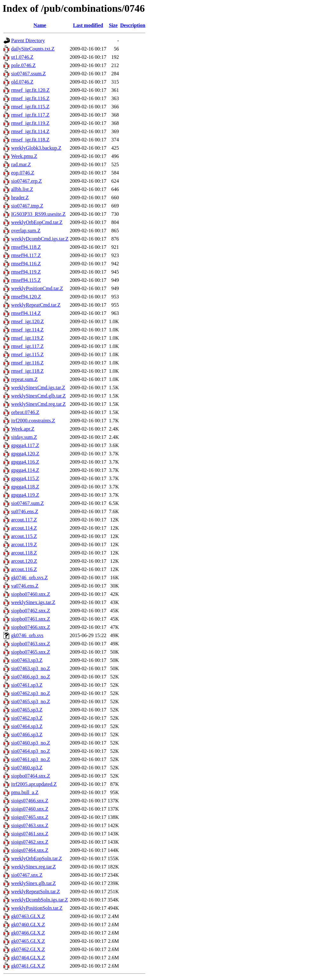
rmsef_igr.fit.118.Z (30, 140)
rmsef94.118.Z (26, 247)
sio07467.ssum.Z (28, 74)
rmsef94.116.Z (26, 264)
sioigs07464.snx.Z (30, 850)
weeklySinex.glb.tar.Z (33, 883)
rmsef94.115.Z (26, 280)
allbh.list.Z (22, 189)
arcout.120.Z (24, 561)
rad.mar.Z (21, 164)
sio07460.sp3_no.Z (31, 743)
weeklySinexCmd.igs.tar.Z (38, 388)
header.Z (20, 197)
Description (133, 25)
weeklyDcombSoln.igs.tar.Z (40, 900)
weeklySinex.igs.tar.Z (33, 602)
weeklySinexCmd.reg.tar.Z (38, 404)
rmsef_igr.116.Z (27, 363)
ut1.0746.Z (22, 57)
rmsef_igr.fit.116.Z (30, 98)
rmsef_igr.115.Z (27, 354)
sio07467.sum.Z (27, 503)
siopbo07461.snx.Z (31, 619)
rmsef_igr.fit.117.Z (30, 115)
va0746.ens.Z (25, 586)
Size (113, 25)
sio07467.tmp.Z (27, 206)
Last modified (88, 25)
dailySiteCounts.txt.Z (33, 49)
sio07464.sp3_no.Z (31, 751)
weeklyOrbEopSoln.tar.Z (37, 858)
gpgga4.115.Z (25, 478)
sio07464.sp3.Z (27, 726)
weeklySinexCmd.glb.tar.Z (38, 396)
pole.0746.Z (23, 65)
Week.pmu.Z (24, 156)
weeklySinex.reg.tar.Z (33, 867)
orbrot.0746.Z (25, 412)
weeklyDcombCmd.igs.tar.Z (40, 239)
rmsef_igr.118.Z (27, 371)
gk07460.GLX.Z (28, 925)
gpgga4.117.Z (25, 445)
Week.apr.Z (23, 429)
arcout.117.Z (24, 520)
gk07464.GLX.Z (28, 958)
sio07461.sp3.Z (27, 685)
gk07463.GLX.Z (28, 916)
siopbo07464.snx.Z (31, 776)
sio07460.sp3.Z (27, 768)
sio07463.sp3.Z (27, 660)
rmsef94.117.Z (26, 255)
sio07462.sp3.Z (27, 718)
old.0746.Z (22, 82)
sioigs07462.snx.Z (30, 842)
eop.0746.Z (23, 173)
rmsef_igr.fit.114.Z (30, 131)
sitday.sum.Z (24, 437)
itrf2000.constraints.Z (33, 421)
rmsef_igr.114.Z (27, 330)
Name (40, 25)
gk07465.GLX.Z (28, 941)
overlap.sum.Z (26, 231)
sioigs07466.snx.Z (30, 801)
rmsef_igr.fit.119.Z (30, 123)
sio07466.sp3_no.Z (31, 677)
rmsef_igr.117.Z (27, 346)
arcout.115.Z (24, 536)
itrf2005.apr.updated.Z (34, 784)
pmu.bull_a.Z (25, 792)
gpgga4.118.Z (25, 487)
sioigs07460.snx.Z (30, 809)
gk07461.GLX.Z (28, 966)
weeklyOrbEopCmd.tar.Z (37, 222)
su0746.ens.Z (25, 511)
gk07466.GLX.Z (28, 933)
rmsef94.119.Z (26, 272)
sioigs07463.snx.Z (30, 825)
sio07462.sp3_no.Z (31, 693)
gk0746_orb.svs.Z (30, 578)
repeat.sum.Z (24, 379)
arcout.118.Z (24, 553)
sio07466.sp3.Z (27, 735)
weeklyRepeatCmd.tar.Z (36, 305)
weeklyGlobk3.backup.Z (36, 148)
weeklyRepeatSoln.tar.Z (36, 892)
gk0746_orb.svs (27, 635)
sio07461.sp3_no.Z (31, 759)
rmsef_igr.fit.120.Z (30, 90)
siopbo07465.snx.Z (31, 652)
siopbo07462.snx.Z (31, 611)
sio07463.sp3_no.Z (31, 668)
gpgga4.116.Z (25, 462)
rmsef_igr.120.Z (27, 321)
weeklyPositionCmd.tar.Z (37, 288)
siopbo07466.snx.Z (31, 627)
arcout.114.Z (24, 528)
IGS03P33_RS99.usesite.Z (38, 214)
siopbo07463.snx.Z (31, 644)
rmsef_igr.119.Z (27, 338)
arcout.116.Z (24, 569)
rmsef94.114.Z (26, 313)
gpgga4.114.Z (25, 470)
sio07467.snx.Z (27, 875)
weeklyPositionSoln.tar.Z (37, 908)
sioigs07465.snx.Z (30, 817)
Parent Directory (28, 41)
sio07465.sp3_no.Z (31, 701)
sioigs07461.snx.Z (30, 834)
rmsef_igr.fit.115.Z (30, 107)
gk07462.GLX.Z (28, 949)
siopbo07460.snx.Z (31, 594)
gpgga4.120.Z (25, 454)
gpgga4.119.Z (25, 495)
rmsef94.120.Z (26, 297)
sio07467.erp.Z (27, 181)
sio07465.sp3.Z (27, 710)
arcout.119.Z (24, 544)
